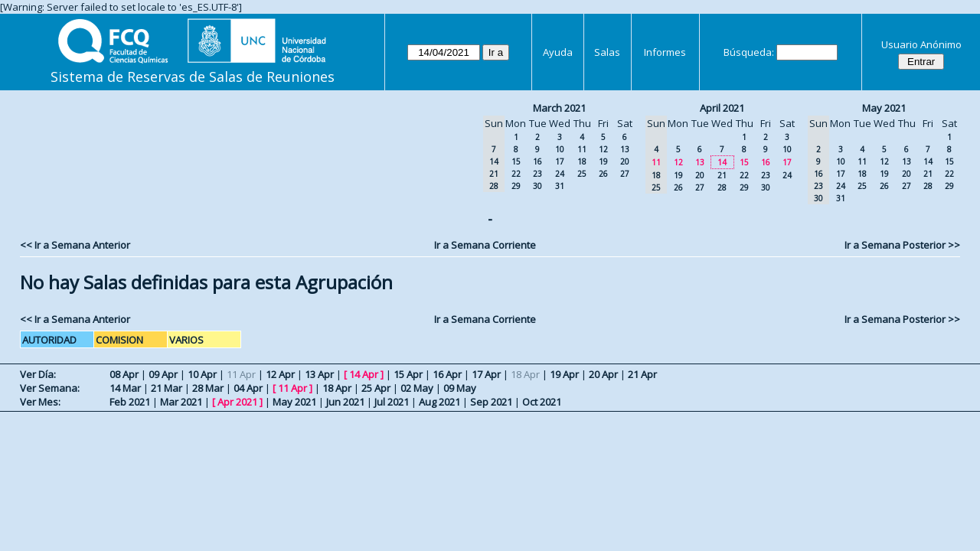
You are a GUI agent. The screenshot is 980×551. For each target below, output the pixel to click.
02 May (417, 388)
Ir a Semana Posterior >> (902, 245)
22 (516, 174)
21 (722, 175)
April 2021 (722, 108)
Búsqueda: (749, 52)
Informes (665, 52)
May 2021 (884, 108)
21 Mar (167, 388)
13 (625, 149)
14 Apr (364, 374)
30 (537, 186)
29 (516, 186)
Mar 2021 (181, 402)
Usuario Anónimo (921, 44)
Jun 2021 (345, 402)
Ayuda (558, 52)
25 (582, 174)
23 (537, 174)
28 (722, 187)
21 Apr (642, 374)
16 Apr (447, 374)
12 (603, 149)
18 (582, 161)
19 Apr (564, 374)
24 (560, 174)
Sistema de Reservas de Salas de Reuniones (193, 77)
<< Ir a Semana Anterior (75, 245)
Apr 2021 (237, 402)
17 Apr (486, 374)
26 (603, 174)
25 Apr (376, 388)
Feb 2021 (130, 402)
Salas (607, 52)
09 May (460, 388)
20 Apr (603, 374)
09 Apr (163, 374)
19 (603, 161)
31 (560, 186)
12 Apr (280, 374)
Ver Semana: (50, 388)
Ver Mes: (40, 402)
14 (722, 162)
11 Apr (292, 388)
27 (625, 174)
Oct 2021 (542, 402)
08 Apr (124, 374)
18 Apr (337, 388)
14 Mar (125, 388)
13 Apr (319, 374)
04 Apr (248, 388)
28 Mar (208, 388)
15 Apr (408, 374)
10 (560, 149)
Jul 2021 (392, 402)
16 (537, 161)
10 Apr (202, 374)
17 (560, 161)
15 (516, 161)
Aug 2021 (439, 402)
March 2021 (559, 108)
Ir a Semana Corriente (485, 245)
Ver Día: (38, 374)
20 (625, 161)
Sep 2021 (491, 402)
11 (582, 149)
